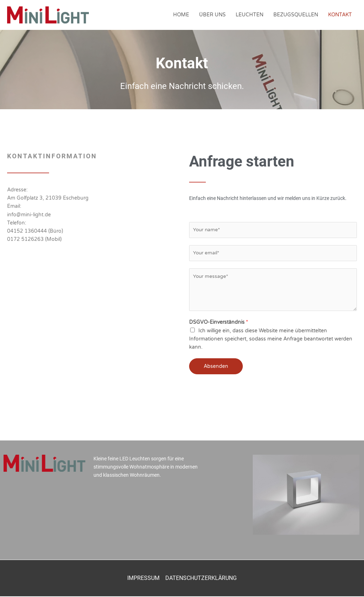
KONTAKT (340, 15)
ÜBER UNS (212, 15)
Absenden (216, 367)
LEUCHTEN (250, 15)
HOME (181, 15)
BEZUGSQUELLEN (296, 15)
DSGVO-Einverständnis (219, 323)
